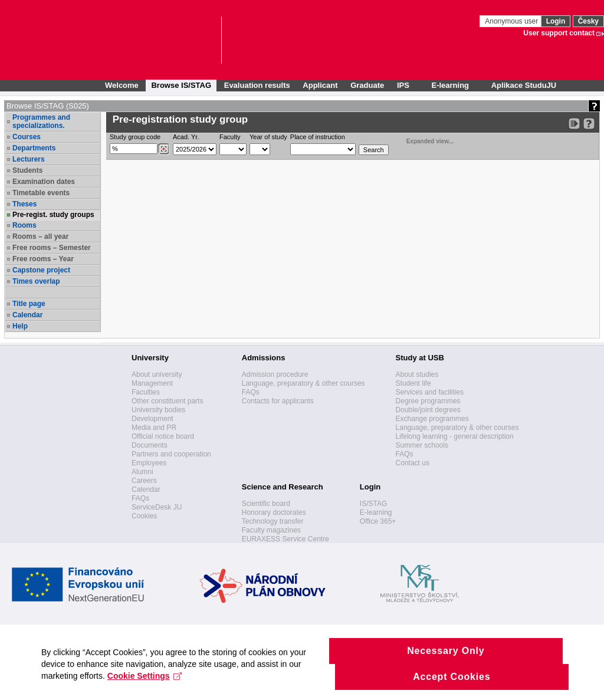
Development (152, 419)
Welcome (122, 85)
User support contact (559, 33)
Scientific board (266, 504)
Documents (150, 445)
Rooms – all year (40, 236)
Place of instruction (318, 137)
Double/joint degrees (428, 410)
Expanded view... (424, 140)
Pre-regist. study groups (53, 215)
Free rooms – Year (43, 259)
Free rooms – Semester (52, 248)
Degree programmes (428, 401)
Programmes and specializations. (41, 121)
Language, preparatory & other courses (303, 383)
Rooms (24, 225)
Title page (29, 304)
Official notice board (163, 436)
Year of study (268, 137)
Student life (413, 383)
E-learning (376, 512)
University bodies (158, 410)
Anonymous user (512, 21)
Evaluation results (257, 85)
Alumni (142, 472)
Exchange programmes (432, 419)
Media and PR (154, 428)
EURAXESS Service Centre (285, 539)
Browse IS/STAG (181, 85)
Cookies (144, 516)
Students (27, 170)
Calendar (27, 315)
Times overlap (36, 281)
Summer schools (422, 445)
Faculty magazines (271, 530)
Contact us (413, 463)
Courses (27, 137)
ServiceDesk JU (157, 507)
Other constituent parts (167, 401)
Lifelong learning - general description (455, 436)
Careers (144, 481)
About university (157, 374)
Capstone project (41, 270)
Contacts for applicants (278, 401)
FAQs (140, 498)
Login (556, 21)
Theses (24, 204)
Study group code (135, 137)
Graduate (367, 85)
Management (152, 383)
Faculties (146, 392)
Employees (149, 463)
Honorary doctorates (274, 512)
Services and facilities (430, 392)
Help (20, 326)
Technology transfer (273, 521)
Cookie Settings (145, 684)
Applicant (320, 85)
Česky (588, 21)
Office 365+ (378, 521)
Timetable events (41, 193)
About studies (417, 374)
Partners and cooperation (171, 454)
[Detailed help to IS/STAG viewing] (589, 124)
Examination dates (44, 182)
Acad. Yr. (186, 137)
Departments (34, 148)
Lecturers (29, 159)
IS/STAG (373, 504)
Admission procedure (275, 374)
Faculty (230, 137)
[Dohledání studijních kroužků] (164, 149)
